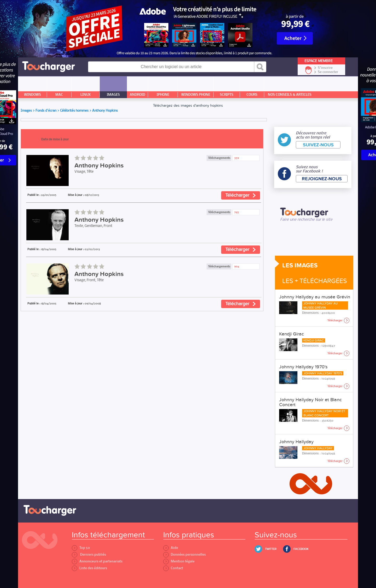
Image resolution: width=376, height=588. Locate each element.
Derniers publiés (89, 554)
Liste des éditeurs (89, 568)
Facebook (301, 549)
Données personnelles (184, 554)
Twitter (271, 549)
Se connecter (328, 72)
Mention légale (179, 561)
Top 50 (81, 548)
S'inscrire (325, 68)
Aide (171, 548)
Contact (173, 568)
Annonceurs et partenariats (97, 561)
